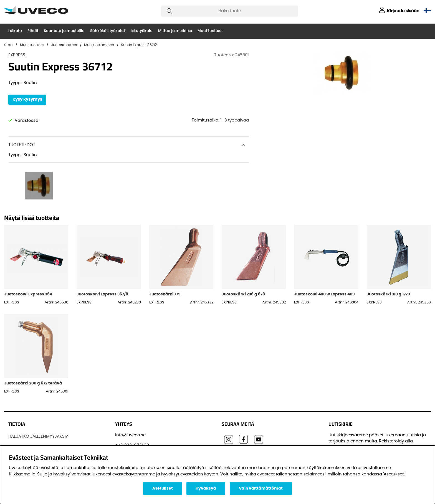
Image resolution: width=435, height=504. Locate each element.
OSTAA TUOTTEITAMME (31, 428)
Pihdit (33, 31)
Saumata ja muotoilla (64, 31)
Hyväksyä (206, 488)
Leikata (15, 31)
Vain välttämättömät (261, 488)
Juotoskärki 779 (165, 255)
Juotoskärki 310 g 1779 (388, 255)
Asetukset (163, 488)
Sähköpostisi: (344, 412)
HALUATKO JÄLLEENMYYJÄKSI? (38, 397)
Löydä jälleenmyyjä (28, 418)
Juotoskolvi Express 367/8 (102, 255)
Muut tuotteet (210, 31)
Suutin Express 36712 (139, 45)
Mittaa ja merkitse (175, 31)
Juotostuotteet (64, 45)
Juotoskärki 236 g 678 (243, 255)
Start (9, 45)
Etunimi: (339, 437)
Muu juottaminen (99, 45)
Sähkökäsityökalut (108, 31)
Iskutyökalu (142, 31)
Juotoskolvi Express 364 (28, 255)
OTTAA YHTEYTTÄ (25, 439)
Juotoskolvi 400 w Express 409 (324, 255)
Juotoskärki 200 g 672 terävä (33, 344)
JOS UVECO (20, 407)
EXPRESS (17, 55)
